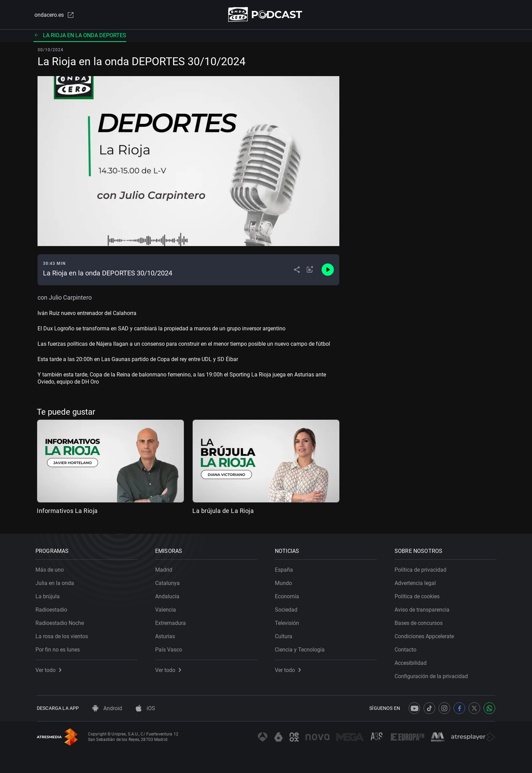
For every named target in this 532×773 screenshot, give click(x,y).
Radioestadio (53, 608)
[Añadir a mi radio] (310, 270)
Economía (288, 595)
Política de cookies (418, 595)
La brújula (49, 595)
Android (107, 708)
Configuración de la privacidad (433, 675)
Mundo (285, 582)
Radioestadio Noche (61, 622)
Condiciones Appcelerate (426, 635)
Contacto (407, 648)
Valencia (167, 608)
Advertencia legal (417, 582)
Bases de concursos (420, 622)
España (285, 568)
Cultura (285, 635)
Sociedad (287, 608)
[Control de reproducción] (328, 270)
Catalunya (169, 582)
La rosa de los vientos (63, 635)
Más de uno (51, 568)
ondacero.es (53, 15)
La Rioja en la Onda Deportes (80, 36)
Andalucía (169, 595)
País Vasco (170, 648)
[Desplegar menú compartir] (297, 270)
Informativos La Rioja (67, 511)
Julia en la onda (56, 582)
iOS (145, 708)
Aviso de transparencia (423, 608)
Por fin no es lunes (59, 648)
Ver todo (50, 669)
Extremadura (172, 622)
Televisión (288, 622)
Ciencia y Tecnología (301, 648)
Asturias (166, 635)
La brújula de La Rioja (223, 511)
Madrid (165, 568)
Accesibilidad (412, 662)
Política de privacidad (422, 568)
